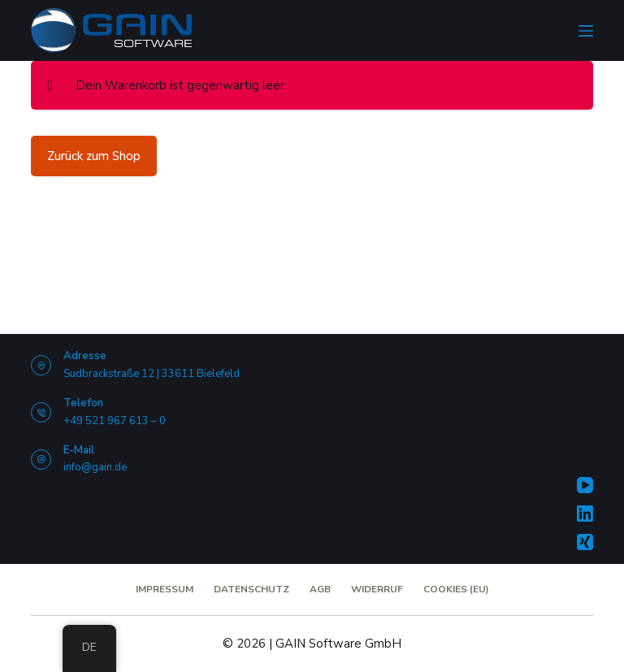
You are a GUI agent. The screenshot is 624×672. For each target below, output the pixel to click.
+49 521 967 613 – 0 (115, 421)
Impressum (165, 590)
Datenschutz (251, 590)
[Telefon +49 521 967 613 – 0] (41, 412)
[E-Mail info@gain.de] (41, 460)
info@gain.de (95, 467)
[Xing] (585, 542)
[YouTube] (585, 485)
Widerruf (377, 590)
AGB (320, 590)
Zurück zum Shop (94, 156)
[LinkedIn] (585, 514)
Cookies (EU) (456, 590)
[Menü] (586, 31)
